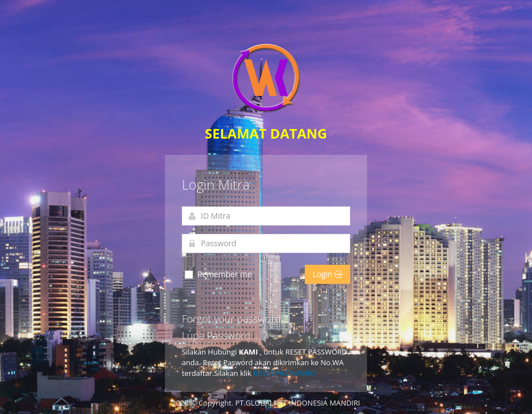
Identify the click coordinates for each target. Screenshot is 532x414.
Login (327, 274)
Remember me (218, 274)
